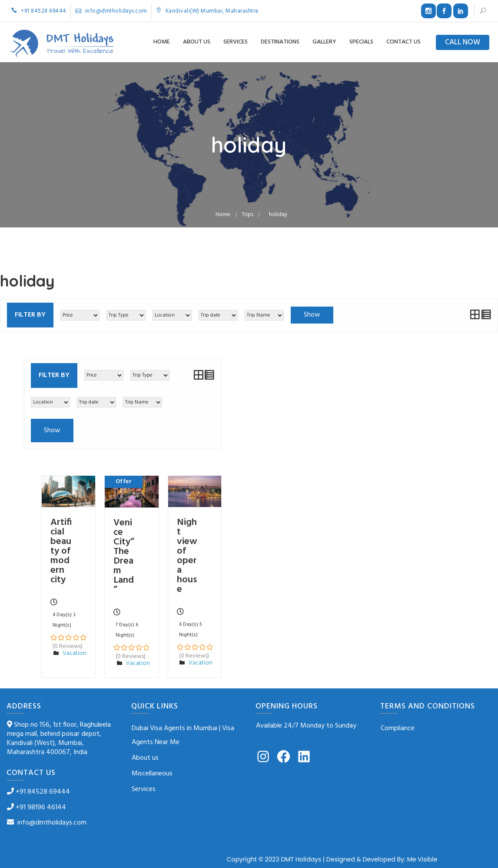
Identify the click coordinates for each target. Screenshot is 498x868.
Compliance (398, 728)
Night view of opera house (187, 556)
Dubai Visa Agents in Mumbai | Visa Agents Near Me (183, 735)
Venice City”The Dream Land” (124, 556)
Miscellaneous (152, 774)
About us (197, 42)
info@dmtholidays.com (111, 11)
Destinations (280, 42)
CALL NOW (463, 42)
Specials (361, 42)
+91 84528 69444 (39, 11)
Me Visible (422, 859)
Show (312, 315)
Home (162, 42)
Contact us (403, 42)
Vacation (75, 653)
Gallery (324, 42)
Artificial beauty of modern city (61, 551)
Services (236, 42)
